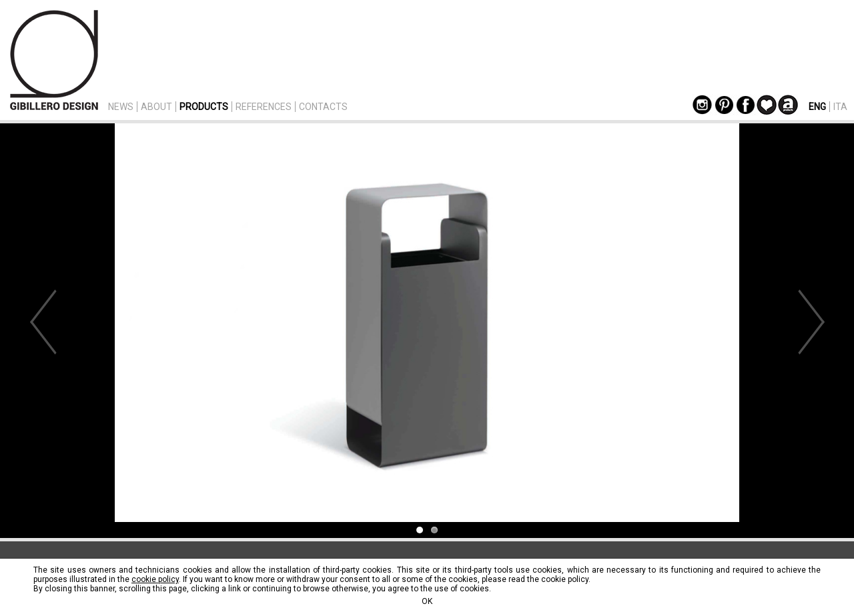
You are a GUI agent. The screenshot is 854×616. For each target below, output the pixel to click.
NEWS (121, 107)
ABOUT (156, 107)
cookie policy (155, 579)
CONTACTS (323, 107)
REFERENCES (264, 107)
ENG (817, 107)
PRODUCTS (204, 107)
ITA (840, 107)
